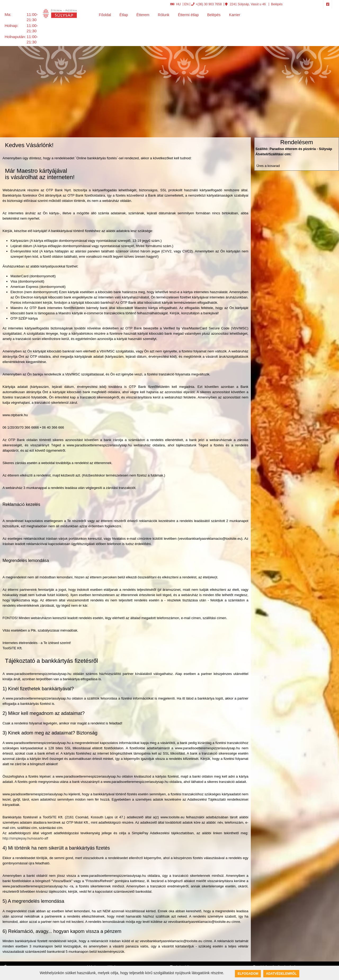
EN (187, 4)
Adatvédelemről (281, 974)
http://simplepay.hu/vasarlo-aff (25, 838)
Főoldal (105, 15)
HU (175, 4)
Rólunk (164, 15)
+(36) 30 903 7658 (206, 4)
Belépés (276, 4)
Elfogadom (248, 974)
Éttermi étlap (188, 15)
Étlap (124, 15)
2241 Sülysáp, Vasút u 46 (245, 4)
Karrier (235, 15)
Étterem (143, 15)
